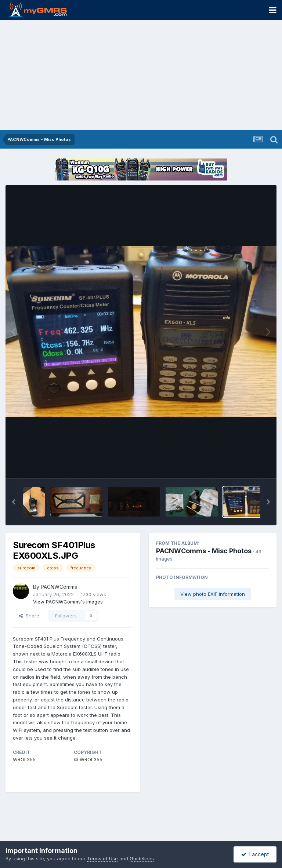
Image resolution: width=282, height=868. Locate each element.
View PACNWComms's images (68, 602)
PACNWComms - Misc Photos (204, 551)
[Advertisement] (141, 75)
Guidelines (142, 858)
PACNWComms (59, 587)
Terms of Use (102, 858)
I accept (255, 854)
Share (29, 616)
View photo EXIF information (213, 594)
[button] (14, 502)
